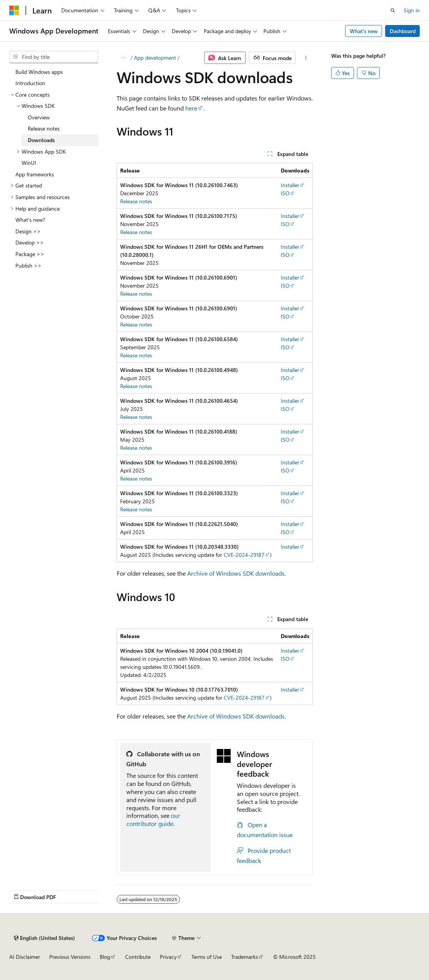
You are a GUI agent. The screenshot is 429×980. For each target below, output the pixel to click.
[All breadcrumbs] (123, 58)
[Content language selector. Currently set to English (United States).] (44, 938)
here (191, 108)
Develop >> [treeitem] (30, 242)
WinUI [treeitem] (29, 163)
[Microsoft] (14, 10)
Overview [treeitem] (39, 117)
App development (155, 58)
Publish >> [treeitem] (28, 266)
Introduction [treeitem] (30, 83)
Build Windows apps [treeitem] (39, 72)
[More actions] (306, 58)
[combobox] (54, 57)
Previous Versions (70, 957)
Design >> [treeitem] (28, 231)
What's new (364, 31)
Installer (290, 185)
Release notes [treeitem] (44, 128)
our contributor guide (153, 819)
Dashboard (403, 31)
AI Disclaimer (25, 957)
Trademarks (245, 957)
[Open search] (393, 10)
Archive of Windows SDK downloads (236, 573)
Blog (105, 957)
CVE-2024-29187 (244, 555)
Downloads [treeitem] (41, 140)
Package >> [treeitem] (30, 254)
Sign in (412, 10)
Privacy (168, 957)
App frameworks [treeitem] (35, 174)
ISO (285, 193)
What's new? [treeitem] (30, 220)
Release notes (136, 201)
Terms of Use (207, 957)
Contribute (138, 957)
